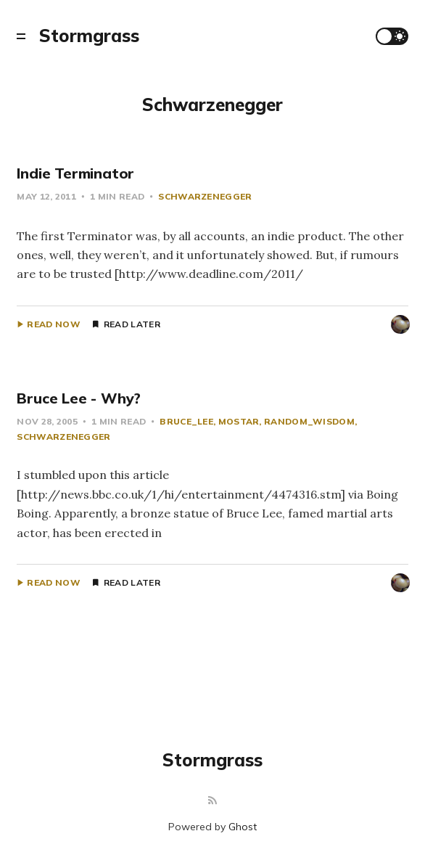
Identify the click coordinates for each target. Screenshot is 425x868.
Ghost (243, 827)
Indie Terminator (75, 173)
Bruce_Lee (186, 421)
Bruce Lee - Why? (79, 398)
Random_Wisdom (309, 421)
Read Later (132, 324)
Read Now (53, 324)
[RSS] (212, 801)
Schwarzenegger (205, 196)
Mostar (239, 421)
